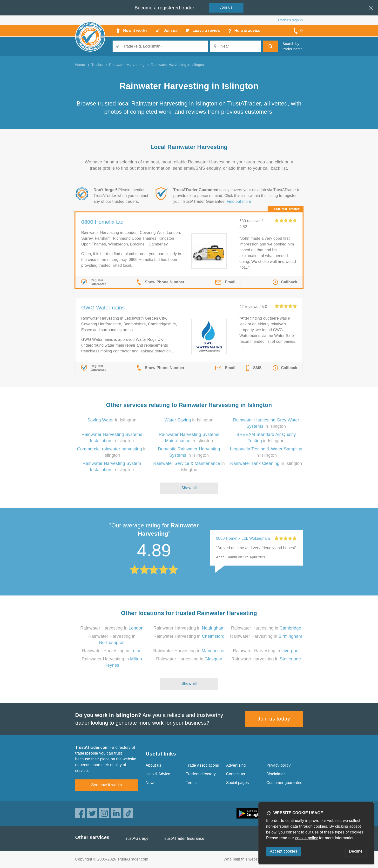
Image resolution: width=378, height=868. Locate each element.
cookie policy (307, 838)
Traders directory (201, 774)
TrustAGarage (136, 838)
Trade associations (202, 765)
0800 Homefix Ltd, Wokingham (243, 538)
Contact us (236, 774)
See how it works (106, 785)
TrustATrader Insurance (184, 838)
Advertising (236, 765)
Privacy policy (279, 765)
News (151, 783)
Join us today (274, 719)
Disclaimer (276, 774)
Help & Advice (158, 774)
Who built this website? (244, 859)
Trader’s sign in (290, 20)
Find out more (239, 201)
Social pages (237, 783)
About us (153, 765)
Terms (191, 783)
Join (226, 7)
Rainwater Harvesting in (112, 628)
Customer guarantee (284, 783)
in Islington (112, 420)
